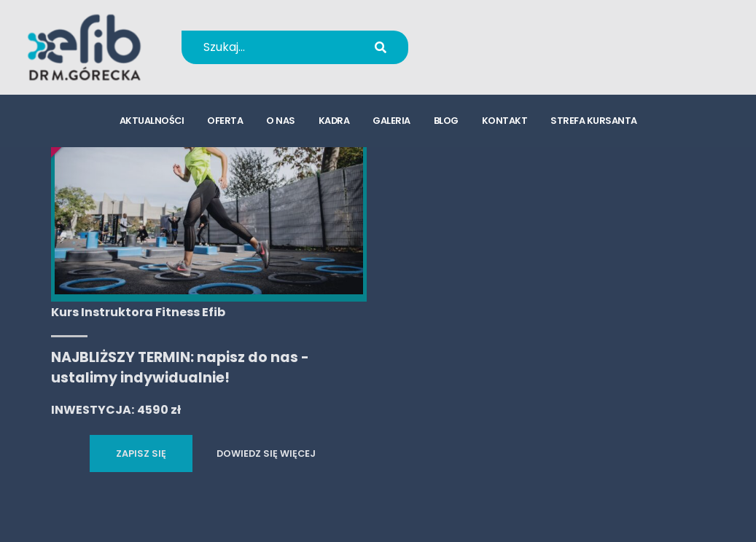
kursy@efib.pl (509, 56)
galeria (391, 121)
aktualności (152, 121)
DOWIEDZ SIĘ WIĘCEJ (266, 453)
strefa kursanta (594, 121)
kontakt (505, 121)
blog (446, 121)
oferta (225, 121)
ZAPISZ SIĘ (141, 453)
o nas (281, 121)
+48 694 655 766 (519, 38)
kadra (334, 121)
